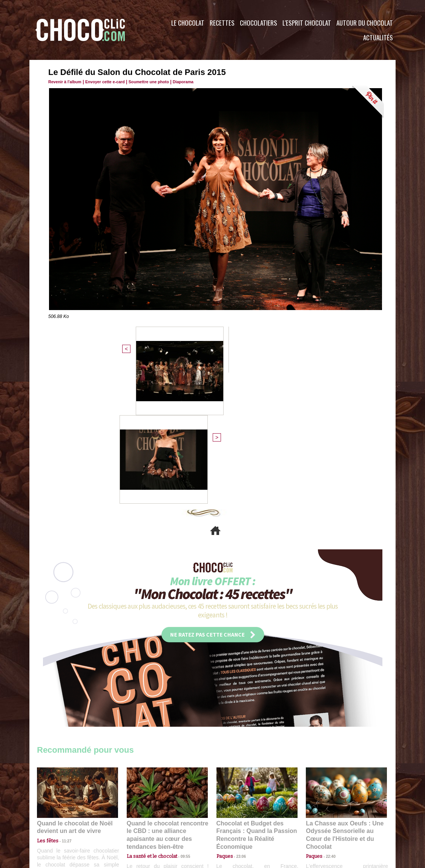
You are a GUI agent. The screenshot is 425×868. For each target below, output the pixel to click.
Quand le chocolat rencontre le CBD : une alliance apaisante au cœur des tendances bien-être (167, 699)
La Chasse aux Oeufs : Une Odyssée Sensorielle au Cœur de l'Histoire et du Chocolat (343, 699)
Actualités (378, 37)
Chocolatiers (259, 23)
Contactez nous (60, 822)
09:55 (180, 716)
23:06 (238, 724)
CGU (137, 822)
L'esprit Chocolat (307, 23)
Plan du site (234, 822)
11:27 (62, 709)
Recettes (222, 23)
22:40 (328, 716)
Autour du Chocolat (365, 23)
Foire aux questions (328, 822)
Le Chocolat (188, 23)
